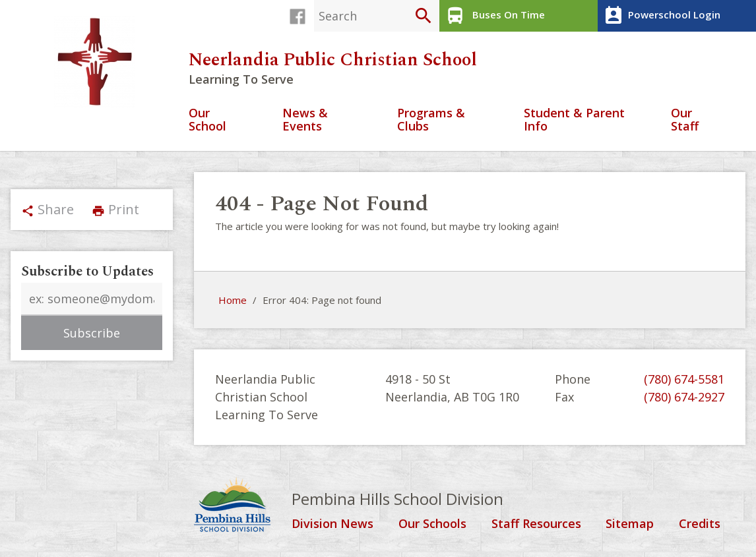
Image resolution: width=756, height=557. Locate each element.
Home (233, 300)
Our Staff (685, 120)
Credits (700, 524)
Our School (207, 120)
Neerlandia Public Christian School (333, 60)
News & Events (305, 120)
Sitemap (630, 524)
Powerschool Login (661, 16)
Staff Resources (536, 524)
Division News (332, 524)
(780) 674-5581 (684, 379)
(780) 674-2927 (684, 397)
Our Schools (432, 524)
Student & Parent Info (574, 120)
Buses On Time (494, 16)
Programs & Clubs (431, 120)
